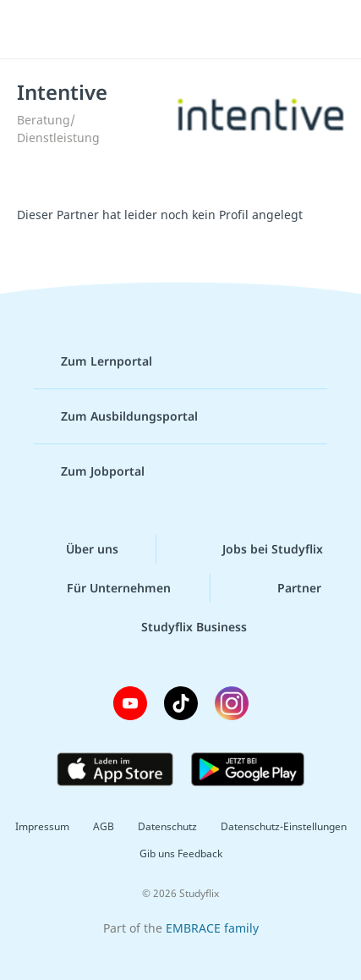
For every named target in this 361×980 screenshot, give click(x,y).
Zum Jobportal (89, 471)
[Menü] (36, 30)
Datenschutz (167, 826)
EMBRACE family (212, 928)
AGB (104, 826)
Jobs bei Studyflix (259, 549)
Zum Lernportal (93, 361)
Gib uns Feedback (181, 853)
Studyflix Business (180, 627)
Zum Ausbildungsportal (116, 416)
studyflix (196, 30)
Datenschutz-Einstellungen (284, 826)
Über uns (79, 549)
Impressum (42, 826)
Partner (286, 588)
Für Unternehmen (105, 588)
